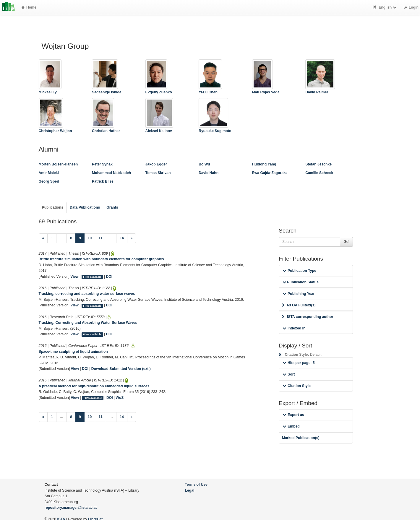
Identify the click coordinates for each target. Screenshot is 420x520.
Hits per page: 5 (299, 363)
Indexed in (294, 328)
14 (122, 238)
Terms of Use (196, 485)
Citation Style (297, 386)
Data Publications (85, 207)
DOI (109, 277)
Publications (53, 207)
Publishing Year (299, 294)
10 (90, 238)
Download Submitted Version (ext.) (121, 369)
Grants (112, 207)
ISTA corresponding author (308, 317)
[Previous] (43, 238)
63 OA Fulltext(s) (299, 305)
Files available (92, 277)
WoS (120, 398)
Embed (291, 426)
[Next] (132, 238)
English (385, 7)
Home (29, 7)
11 (100, 238)
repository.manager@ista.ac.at (71, 508)
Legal (190, 490)
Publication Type (299, 271)
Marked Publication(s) (301, 438)
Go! (346, 242)
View (74, 277)
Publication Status (301, 282)
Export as (293, 415)
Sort (289, 374)
